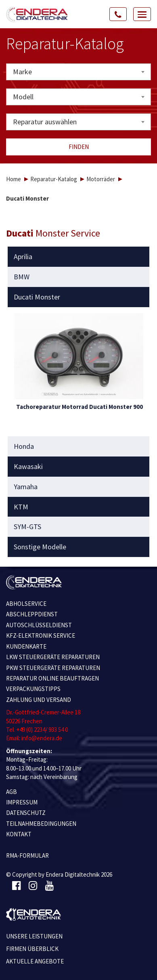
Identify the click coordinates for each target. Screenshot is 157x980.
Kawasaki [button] (28, 467)
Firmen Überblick (32, 949)
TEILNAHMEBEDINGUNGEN (41, 824)
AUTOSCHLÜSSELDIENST (39, 625)
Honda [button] (24, 446)
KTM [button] (21, 507)
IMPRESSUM (22, 802)
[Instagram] (33, 886)
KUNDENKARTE (26, 646)
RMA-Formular (27, 855)
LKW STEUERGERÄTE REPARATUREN (53, 657)
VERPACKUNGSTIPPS (33, 689)
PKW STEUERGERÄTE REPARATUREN (53, 668)
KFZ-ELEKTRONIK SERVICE (41, 636)
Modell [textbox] (23, 97)
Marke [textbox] (22, 72)
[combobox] (78, 72)
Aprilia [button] (23, 257)
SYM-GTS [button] (27, 527)
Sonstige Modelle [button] (40, 547)
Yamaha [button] (26, 487)
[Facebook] (16, 886)
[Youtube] (49, 886)
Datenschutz (26, 813)
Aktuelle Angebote (35, 961)
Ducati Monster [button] (37, 297)
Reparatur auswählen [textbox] (45, 122)
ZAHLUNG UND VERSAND (39, 700)
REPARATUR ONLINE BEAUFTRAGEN (52, 678)
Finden (79, 147)
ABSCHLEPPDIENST (32, 614)
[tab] (79, 257)
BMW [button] (22, 277)
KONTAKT (19, 834)
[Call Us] (118, 14)
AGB (12, 792)
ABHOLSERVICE (26, 604)
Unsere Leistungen (34, 936)
